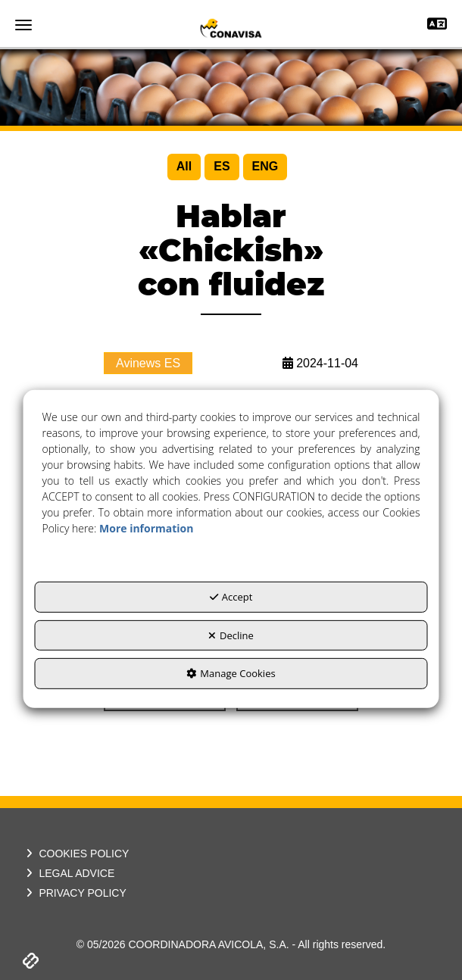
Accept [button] (231, 597)
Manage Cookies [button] (231, 673)
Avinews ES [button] (148, 363)
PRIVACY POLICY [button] (75, 893)
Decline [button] (231, 635)
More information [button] (146, 528)
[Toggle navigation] (437, 25)
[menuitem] (184, 167)
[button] (231, 28)
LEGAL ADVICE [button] (69, 873)
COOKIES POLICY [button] (76, 854)
